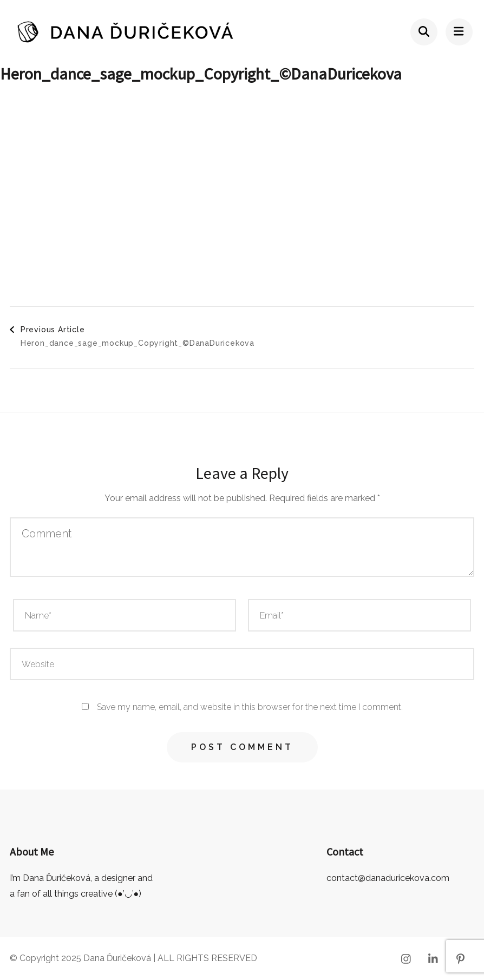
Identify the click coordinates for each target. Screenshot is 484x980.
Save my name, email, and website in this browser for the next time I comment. (250, 707)
